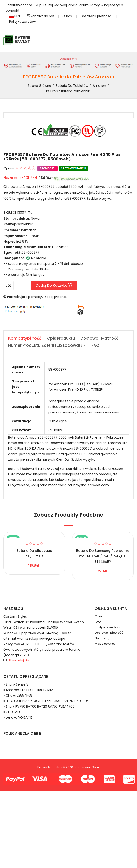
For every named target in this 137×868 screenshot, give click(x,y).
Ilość (7, 286)
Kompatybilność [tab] (25, 338)
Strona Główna (39, 86)
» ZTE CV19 (12, 712)
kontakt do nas (41, 16)
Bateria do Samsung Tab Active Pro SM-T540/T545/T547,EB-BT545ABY (103, 556)
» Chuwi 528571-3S (18, 695)
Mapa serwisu (105, 644)
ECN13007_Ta (22, 213)
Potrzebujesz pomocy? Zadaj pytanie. (37, 297)
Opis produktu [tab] (61, 338)
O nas (68, 16)
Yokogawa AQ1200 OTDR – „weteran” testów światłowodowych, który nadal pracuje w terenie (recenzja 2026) (42, 650)
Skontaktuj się (19, 660)
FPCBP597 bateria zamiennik (67, 91)
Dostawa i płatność (96, 16)
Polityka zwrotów (22, 22)
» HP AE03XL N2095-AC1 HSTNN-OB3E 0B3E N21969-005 (46, 701)
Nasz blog (102, 638)
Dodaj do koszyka (54, 285)
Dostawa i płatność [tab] (99, 338)
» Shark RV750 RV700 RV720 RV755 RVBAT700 (39, 706)
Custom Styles (15, 616)
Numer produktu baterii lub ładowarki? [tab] (47, 345)
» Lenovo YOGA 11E (18, 717)
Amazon (99, 86)
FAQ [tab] (95, 345)
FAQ (98, 622)
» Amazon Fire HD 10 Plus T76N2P (29, 690)
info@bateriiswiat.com (91, 485)
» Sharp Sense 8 (16, 684)
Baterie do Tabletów (72, 86)
